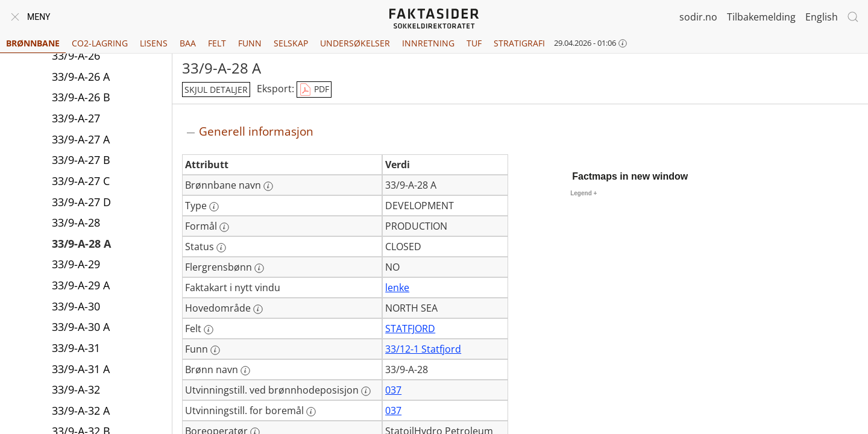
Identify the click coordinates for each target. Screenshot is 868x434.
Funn (250, 43)
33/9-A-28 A (81, 244)
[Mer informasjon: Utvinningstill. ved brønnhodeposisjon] (366, 391)
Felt (217, 43)
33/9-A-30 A (81, 327)
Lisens (154, 43)
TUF (474, 43)
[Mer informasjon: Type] (214, 207)
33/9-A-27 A (81, 139)
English (822, 17)
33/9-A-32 (76, 389)
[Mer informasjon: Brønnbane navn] (268, 186)
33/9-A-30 (76, 306)
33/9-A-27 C (81, 181)
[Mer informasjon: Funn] (215, 350)
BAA (188, 43)
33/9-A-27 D (81, 202)
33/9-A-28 (76, 222)
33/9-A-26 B (81, 97)
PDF (314, 90)
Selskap (291, 43)
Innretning (428, 43)
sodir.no (698, 17)
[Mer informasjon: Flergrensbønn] (259, 268)
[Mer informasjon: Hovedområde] (258, 309)
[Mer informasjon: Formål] (224, 227)
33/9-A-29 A (81, 285)
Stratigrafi (519, 43)
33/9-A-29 (76, 264)
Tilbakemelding (761, 17)
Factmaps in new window (630, 176)
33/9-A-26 (76, 55)
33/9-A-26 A (81, 77)
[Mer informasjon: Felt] (209, 330)
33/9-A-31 (76, 348)
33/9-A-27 (76, 118)
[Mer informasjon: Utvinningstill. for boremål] (311, 412)
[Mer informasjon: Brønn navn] (245, 371)
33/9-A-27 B (81, 160)
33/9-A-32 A (81, 410)
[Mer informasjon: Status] (221, 248)
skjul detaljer (216, 90)
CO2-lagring (100, 43)
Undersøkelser (355, 43)
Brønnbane (33, 43)
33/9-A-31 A (81, 369)
